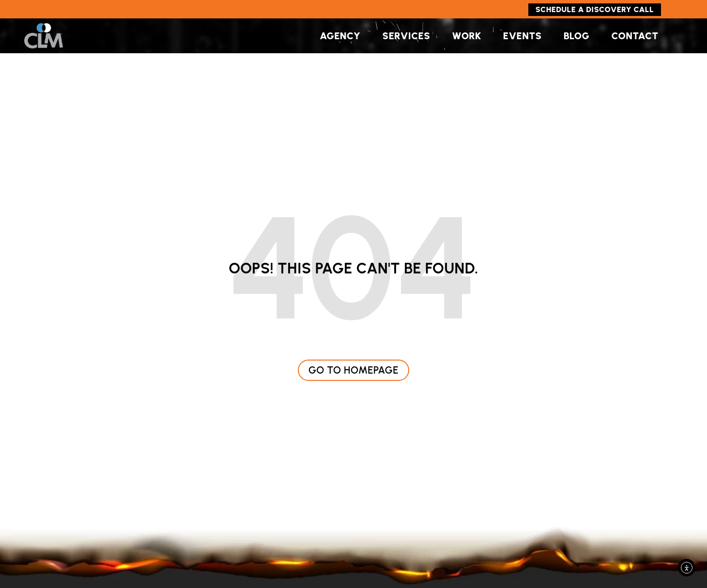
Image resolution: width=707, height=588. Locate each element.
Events (523, 36)
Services (407, 36)
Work (466, 36)
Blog (577, 36)
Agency (340, 36)
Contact (635, 36)
